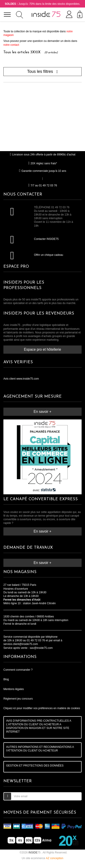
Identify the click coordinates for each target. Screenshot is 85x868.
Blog (6, 679)
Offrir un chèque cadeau (49, 255)
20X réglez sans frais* (43, 163)
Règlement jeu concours (18, 699)
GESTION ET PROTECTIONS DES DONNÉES (35, 766)
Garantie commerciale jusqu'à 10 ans (42, 171)
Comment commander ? (18, 670)
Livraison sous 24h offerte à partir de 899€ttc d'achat (42, 155)
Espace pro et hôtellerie (43, 349)
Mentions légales (14, 689)
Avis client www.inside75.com (21, 379)
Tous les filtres (43, 71)
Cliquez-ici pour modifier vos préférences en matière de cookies (42, 708)
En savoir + (42, 412)
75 (35, 853)
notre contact (11, 45)
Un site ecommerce (42, 858)
